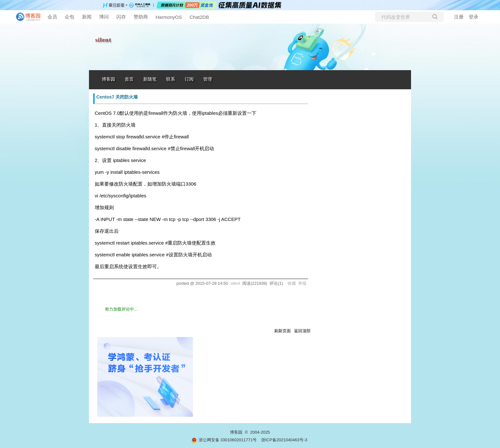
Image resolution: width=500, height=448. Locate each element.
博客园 (108, 79)
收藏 (292, 283)
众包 (70, 17)
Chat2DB (199, 17)
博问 (104, 17)
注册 (459, 17)
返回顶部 (302, 331)
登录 (474, 17)
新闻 (87, 17)
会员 (52, 17)
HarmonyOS (169, 17)
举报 (302, 283)
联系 (171, 79)
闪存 (121, 17)
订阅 (189, 79)
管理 (208, 79)
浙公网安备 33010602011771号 (224, 440)
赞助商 (141, 17)
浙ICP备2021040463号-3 (284, 440)
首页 (129, 79)
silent (103, 40)
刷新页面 (283, 331)
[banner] (26, 17)
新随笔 (150, 79)
